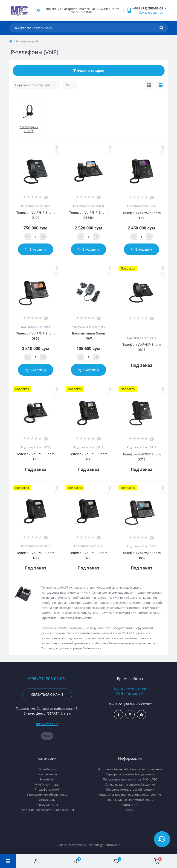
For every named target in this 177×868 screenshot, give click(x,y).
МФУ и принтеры (47, 784)
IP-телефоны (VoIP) (47, 789)
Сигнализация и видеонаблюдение (130, 784)
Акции (130, 810)
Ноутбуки (47, 779)
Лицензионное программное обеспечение (130, 795)
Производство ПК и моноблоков (130, 800)
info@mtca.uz (47, 724)
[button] (82, 10)
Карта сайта (130, 805)
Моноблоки (47, 769)
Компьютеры (47, 774)
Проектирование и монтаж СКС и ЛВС (130, 779)
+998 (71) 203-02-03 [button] (47, 679)
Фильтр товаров (88, 71)
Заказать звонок (151, 12)
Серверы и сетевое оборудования (130, 774)
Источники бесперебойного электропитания (130, 769)
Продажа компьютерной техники (130, 789)
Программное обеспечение (47, 795)
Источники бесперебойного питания (47, 810)
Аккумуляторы (47, 805)
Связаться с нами (47, 694)
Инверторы (47, 800)
